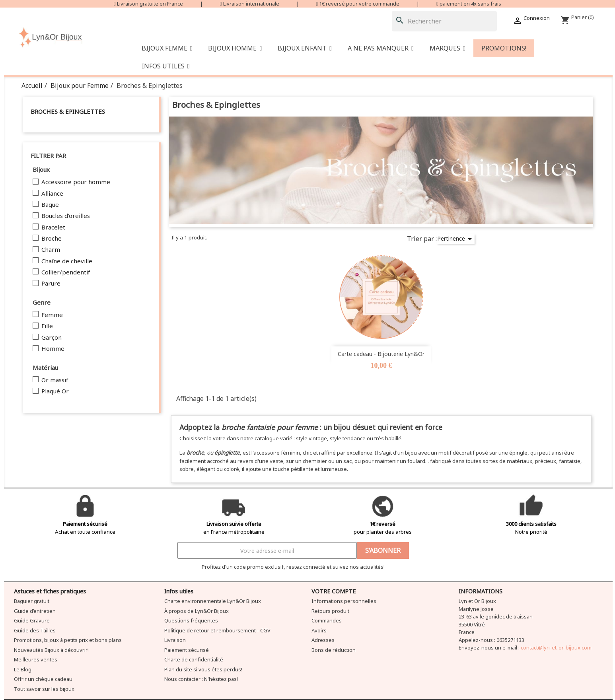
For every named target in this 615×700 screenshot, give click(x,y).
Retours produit (330, 611)
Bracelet (53, 227)
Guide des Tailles (35, 630)
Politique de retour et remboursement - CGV (217, 630)
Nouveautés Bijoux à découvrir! (51, 650)
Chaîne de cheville (67, 261)
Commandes (327, 620)
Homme (53, 349)
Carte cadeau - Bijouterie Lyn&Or (381, 354)
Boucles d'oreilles (66, 216)
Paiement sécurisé (187, 650)
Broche (52, 239)
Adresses (323, 640)
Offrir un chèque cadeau (43, 679)
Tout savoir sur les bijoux (44, 689)
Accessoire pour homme (76, 182)
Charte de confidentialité (194, 659)
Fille (47, 326)
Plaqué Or (55, 391)
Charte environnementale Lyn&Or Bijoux (213, 601)
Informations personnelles (344, 601)
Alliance (52, 194)
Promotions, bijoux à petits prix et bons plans (68, 640)
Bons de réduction (334, 650)
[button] (381, 48)
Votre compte (334, 591)
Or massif (55, 380)
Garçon (52, 338)
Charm (51, 250)
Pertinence (456, 239)
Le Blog (23, 669)
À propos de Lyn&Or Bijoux (197, 611)
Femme (52, 315)
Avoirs (319, 630)
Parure (51, 284)
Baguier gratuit (32, 601)
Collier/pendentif (66, 272)
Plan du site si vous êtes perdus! (203, 669)
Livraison (175, 640)
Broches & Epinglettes (68, 111)
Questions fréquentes (191, 620)
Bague (50, 205)
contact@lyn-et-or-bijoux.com (556, 647)
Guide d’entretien (35, 611)
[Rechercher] (444, 21)
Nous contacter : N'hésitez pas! (201, 679)
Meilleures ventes (36, 659)
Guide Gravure (32, 620)
